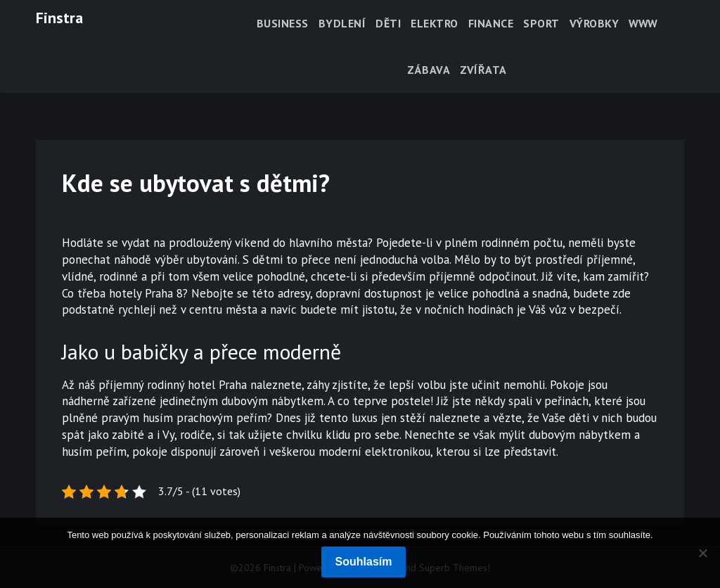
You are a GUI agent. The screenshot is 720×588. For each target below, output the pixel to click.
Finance (491, 23)
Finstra (59, 18)
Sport (541, 23)
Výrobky (594, 23)
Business (283, 23)
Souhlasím (364, 562)
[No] (702, 553)
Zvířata (483, 70)
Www (643, 23)
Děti (388, 23)
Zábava (429, 70)
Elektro (435, 23)
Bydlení (342, 23)
